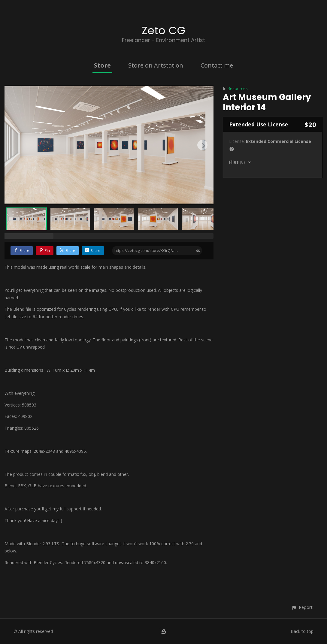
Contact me (217, 65)
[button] (302, 607)
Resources (238, 88)
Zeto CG (163, 30)
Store (102, 65)
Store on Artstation (156, 65)
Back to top (302, 631)
